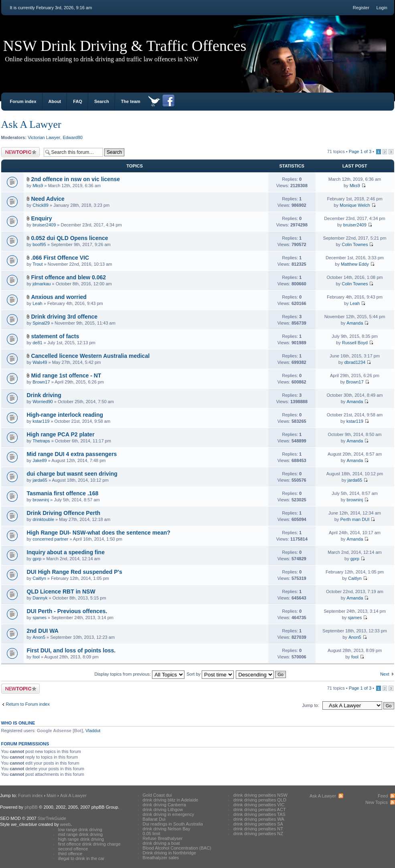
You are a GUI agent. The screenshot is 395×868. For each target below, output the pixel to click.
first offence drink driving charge (89, 844)
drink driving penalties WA (259, 819)
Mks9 (38, 186)
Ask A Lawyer (31, 124)
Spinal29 (41, 323)
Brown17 (41, 382)
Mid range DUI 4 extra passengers (72, 454)
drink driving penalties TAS (259, 814)
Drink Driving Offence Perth (64, 513)
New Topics (377, 802)
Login (382, 8)
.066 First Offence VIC (60, 258)
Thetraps (41, 441)
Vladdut (93, 731)
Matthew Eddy (355, 264)
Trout (37, 264)
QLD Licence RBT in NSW (61, 591)
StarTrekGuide (52, 818)
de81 (37, 343)
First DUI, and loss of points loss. (71, 650)
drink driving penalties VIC (259, 805)
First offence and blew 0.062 (68, 277)
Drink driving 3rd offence (64, 317)
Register (361, 8)
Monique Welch (355, 205)
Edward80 (73, 137)
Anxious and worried (59, 297)
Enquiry (41, 218)
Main (51, 795)
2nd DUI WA (43, 631)
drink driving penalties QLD (260, 800)
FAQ (78, 101)
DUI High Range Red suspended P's (75, 572)
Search (102, 101)
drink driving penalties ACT (260, 809)
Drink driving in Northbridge (169, 853)
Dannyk (40, 598)
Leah (37, 303)
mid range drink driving (80, 834)
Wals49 (40, 362)
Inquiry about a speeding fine (66, 552)
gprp (37, 559)
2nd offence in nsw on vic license (75, 179)
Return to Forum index (28, 704)
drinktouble (43, 519)
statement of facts (55, 336)
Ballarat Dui (154, 819)
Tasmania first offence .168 (63, 493)
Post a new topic (20, 152)
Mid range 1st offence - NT (66, 375)
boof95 (39, 244)
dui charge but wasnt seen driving (72, 474)
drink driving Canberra (164, 805)
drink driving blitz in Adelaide (171, 800)
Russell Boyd (355, 343)
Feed (383, 796)
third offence (70, 854)
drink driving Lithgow (163, 809)
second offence (73, 849)
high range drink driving (81, 839)
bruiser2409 (44, 225)
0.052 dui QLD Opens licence (69, 238)
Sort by (210, 674)
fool (36, 657)
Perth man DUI (355, 519)
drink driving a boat (161, 843)
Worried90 (43, 402)
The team (131, 101)
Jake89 (39, 460)
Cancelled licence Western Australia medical (90, 356)
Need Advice (48, 199)
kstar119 (41, 421)
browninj (41, 500)
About (55, 101)
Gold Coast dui (157, 795)
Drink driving (44, 395)
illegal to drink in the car (81, 858)
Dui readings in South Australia (173, 824)
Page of (360, 151)
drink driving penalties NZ (258, 834)
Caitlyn (39, 578)
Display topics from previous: (139, 674)
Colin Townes (355, 244)
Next (385, 674)
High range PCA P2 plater (61, 434)
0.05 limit (152, 834)
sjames (39, 618)
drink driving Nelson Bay (167, 829)
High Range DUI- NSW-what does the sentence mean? (99, 533)
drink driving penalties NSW (260, 795)
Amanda (355, 323)
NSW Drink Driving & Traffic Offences (125, 46)
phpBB (31, 807)
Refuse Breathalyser (163, 838)
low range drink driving (80, 830)
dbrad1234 (355, 362)
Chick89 (41, 205)
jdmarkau (42, 284)
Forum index (23, 101)
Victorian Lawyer (44, 137)
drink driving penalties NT (258, 829)
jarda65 (40, 480)
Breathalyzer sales (161, 858)
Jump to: (311, 705)
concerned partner (50, 539)
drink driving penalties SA (258, 824)
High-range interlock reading (65, 415)
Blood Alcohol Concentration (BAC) (177, 848)
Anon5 (39, 637)
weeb (65, 824)
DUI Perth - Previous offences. (67, 611)
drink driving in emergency (168, 814)
